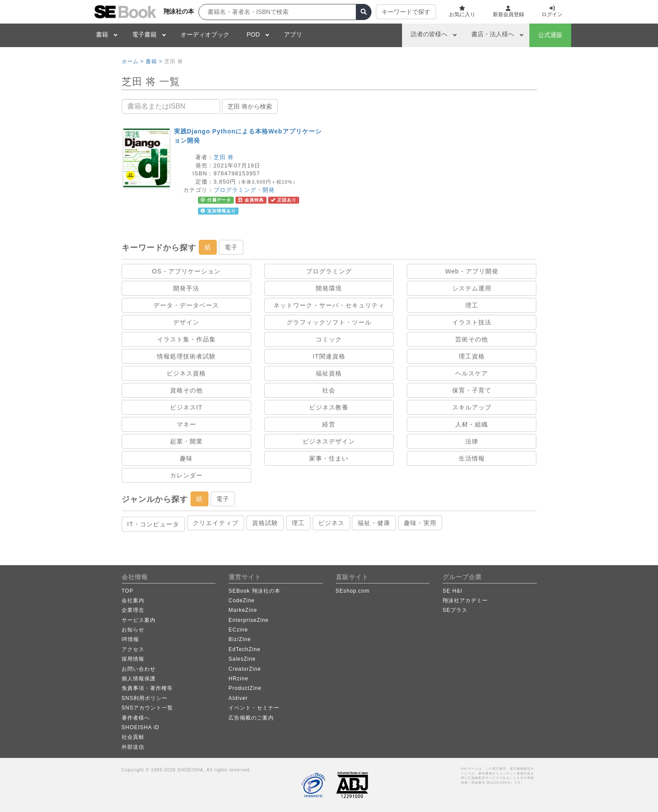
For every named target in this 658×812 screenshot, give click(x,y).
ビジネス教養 (329, 407)
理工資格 (472, 356)
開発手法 (186, 288)
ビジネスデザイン (329, 441)
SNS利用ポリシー (145, 698)
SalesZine (242, 659)
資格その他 (186, 390)
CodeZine (242, 600)
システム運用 (472, 288)
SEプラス (455, 610)
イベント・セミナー (254, 708)
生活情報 (472, 458)
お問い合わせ (139, 669)
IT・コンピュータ (153, 524)
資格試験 (265, 523)
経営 (329, 424)
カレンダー (186, 475)
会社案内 (133, 600)
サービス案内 (139, 620)
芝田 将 (224, 157)
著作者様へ (136, 718)
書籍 (102, 34)
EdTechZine (244, 649)
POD (253, 34)
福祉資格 (329, 373)
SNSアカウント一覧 (148, 708)
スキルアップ (472, 407)
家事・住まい (329, 458)
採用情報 (133, 659)
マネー (186, 424)
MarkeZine (243, 610)
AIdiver (238, 698)
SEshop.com (353, 591)
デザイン (186, 322)
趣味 (186, 458)
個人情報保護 (139, 679)
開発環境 (329, 288)
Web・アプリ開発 (472, 271)
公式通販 (550, 35)
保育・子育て (472, 390)
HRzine (238, 679)
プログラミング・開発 (244, 190)
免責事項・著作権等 (147, 688)
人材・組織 (472, 424)
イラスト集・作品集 (186, 339)
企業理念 (133, 610)
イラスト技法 (472, 322)
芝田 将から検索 (250, 106)
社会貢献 (133, 737)
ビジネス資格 (186, 373)
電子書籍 (144, 34)
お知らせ (133, 630)
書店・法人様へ (493, 34)
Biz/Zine (240, 639)
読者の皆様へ (429, 34)
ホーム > (133, 61)
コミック (329, 339)
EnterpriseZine (249, 620)
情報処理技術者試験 (186, 356)
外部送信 (133, 747)
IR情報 (130, 639)
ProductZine (245, 688)
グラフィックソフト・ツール (329, 322)
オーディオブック (205, 34)
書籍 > (154, 61)
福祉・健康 (374, 523)
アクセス (133, 649)
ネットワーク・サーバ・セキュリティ (329, 305)
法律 (472, 441)
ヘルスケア (472, 373)
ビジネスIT (186, 407)
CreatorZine (245, 669)
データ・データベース (186, 305)
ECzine (238, 630)
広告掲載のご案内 (251, 718)
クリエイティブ (216, 523)
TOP (128, 591)
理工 (472, 305)
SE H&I (452, 591)
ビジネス (331, 523)
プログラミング (329, 271)
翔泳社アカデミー (465, 600)
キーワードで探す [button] (406, 12)
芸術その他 (472, 339)
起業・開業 (186, 441)
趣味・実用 (420, 523)
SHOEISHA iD (141, 727)
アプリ (293, 34)
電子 (231, 247)
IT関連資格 (329, 356)
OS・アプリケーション (186, 271)
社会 (329, 390)
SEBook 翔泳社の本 (254, 591)
